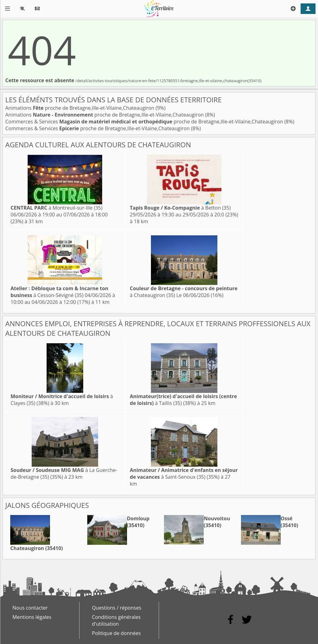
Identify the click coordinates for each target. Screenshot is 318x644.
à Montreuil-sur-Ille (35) (57, 208)
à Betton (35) (180, 208)
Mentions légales (32, 617)
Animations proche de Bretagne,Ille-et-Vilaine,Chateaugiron (80, 108)
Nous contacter (30, 608)
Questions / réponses (117, 608)
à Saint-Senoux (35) (184, 473)
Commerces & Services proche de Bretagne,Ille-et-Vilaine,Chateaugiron (145, 122)
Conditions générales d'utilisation (116, 620)
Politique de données (116, 633)
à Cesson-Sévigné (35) (59, 292)
